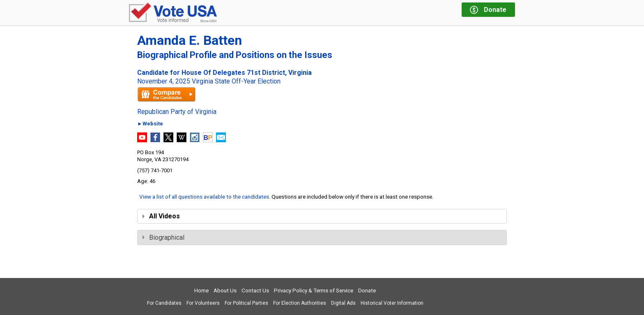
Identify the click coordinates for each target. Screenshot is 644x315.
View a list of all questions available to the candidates (204, 197)
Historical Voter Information (392, 303)
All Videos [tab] (161, 216)
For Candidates (164, 303)
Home (201, 291)
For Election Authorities (300, 303)
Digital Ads (343, 303)
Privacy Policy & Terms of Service (314, 291)
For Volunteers (203, 303)
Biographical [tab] (163, 237)
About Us (225, 291)
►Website (150, 124)
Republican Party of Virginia (177, 112)
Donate (367, 291)
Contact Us (255, 291)
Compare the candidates (167, 95)
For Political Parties (246, 303)
